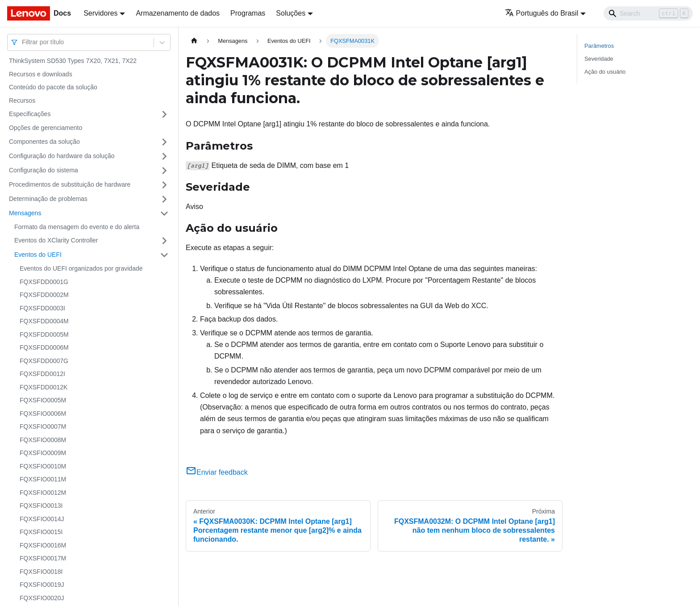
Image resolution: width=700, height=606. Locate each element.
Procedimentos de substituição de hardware (70, 184)
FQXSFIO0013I (41, 506)
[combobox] (23, 42)
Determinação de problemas (48, 199)
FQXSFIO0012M (43, 493)
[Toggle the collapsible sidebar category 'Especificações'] (164, 114)
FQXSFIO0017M (43, 558)
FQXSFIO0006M (43, 414)
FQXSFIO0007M (43, 426)
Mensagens (25, 213)
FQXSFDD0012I (42, 374)
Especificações (30, 114)
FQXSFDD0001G (44, 282)
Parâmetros (599, 46)
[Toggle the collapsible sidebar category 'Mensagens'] (164, 213)
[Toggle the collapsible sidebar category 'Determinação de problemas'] (164, 199)
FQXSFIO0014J (42, 519)
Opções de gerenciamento (46, 128)
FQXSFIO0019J (42, 585)
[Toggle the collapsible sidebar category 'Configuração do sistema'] (164, 171)
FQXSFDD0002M (44, 295)
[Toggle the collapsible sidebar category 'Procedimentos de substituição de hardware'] (164, 185)
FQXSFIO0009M (43, 453)
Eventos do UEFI (38, 255)
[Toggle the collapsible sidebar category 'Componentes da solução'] (164, 142)
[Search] (648, 13)
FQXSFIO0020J (42, 598)
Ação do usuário (605, 72)
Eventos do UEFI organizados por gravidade (81, 268)
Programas (248, 13)
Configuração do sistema (44, 170)
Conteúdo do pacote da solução (53, 87)
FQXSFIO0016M (43, 545)
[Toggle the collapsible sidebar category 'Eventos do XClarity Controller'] (164, 241)
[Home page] (194, 41)
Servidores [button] (100, 13)
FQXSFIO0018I (41, 572)
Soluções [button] (291, 13)
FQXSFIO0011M (43, 479)
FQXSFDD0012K (44, 387)
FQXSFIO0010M (43, 466)
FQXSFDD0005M (44, 334)
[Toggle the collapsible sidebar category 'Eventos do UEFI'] (164, 255)
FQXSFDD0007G (44, 361)
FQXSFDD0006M (44, 347)
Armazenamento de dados (178, 13)
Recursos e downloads (41, 74)
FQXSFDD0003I (42, 308)
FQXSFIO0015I (41, 532)
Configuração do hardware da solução (62, 156)
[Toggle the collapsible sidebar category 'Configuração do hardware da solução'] (164, 156)
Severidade (599, 59)
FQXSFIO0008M (43, 440)
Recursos (22, 100)
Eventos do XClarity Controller (56, 240)
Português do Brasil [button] (542, 13)
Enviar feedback (217, 472)
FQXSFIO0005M (43, 400)
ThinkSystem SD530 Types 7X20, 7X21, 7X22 (73, 61)
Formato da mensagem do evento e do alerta (77, 227)
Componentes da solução (44, 142)
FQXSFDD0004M (44, 321)
